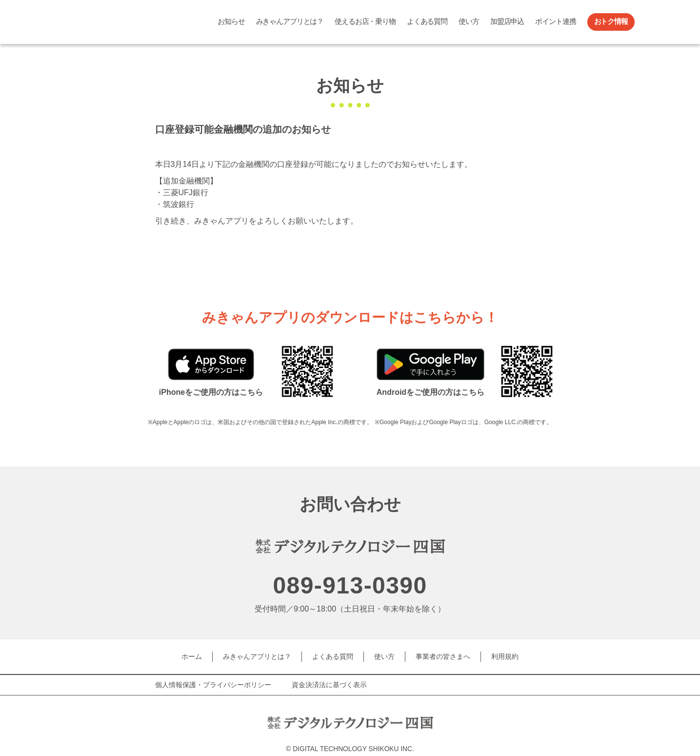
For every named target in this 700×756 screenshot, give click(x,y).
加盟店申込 (507, 21)
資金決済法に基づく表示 (329, 681)
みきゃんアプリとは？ (290, 21)
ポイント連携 (555, 21)
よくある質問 (427, 21)
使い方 (469, 21)
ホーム (192, 655)
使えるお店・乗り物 (365, 21)
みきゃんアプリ (133, 22)
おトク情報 (611, 21)
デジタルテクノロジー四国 (312, 713)
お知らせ (231, 21)
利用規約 (505, 655)
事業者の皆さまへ (443, 655)
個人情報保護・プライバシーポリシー (213, 681)
